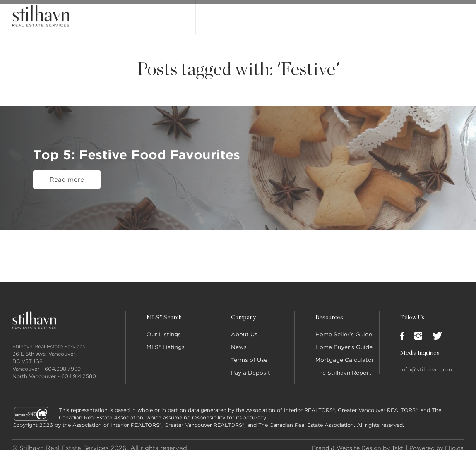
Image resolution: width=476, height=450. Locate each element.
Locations (363, 13)
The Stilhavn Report (344, 366)
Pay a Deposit (251, 366)
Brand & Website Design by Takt (348, 441)
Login (455, 13)
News (239, 341)
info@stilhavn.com (426, 363)
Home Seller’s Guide (344, 328)
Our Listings (220, 13)
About (295, 13)
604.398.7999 (63, 362)
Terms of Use (249, 353)
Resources (329, 311)
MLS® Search (262, 13)
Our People (327, 13)
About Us (244, 328)
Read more (67, 178)
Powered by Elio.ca (434, 441)
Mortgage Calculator (345, 353)
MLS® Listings (166, 341)
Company (243, 311)
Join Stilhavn (402, 13)
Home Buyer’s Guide (344, 341)
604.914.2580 (79, 370)
